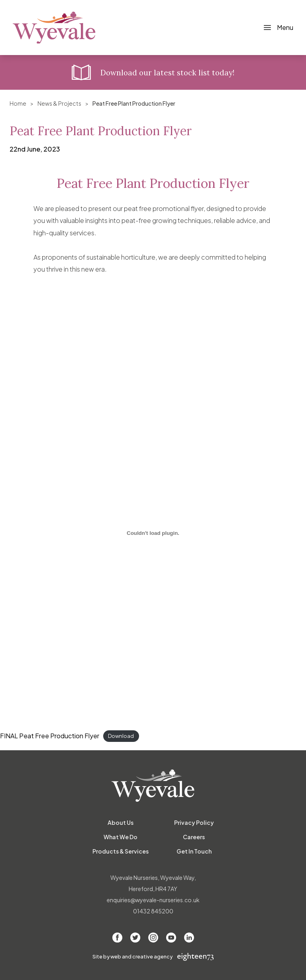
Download (121, 736)
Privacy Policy (194, 822)
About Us (121, 822)
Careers (194, 837)
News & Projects (59, 103)
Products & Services (121, 851)
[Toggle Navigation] (278, 28)
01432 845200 (153, 911)
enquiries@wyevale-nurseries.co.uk (153, 900)
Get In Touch (194, 851)
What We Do (121, 837)
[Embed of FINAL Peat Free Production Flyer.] (153, 533)
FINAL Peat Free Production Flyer (50, 736)
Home (18, 103)
